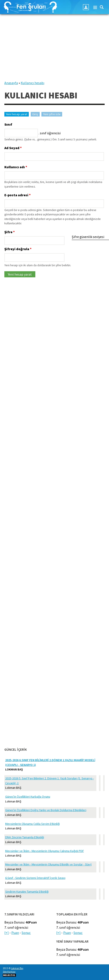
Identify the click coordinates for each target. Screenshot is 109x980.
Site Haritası (9, 972)
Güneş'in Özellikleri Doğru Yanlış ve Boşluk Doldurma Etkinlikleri (46, 810)
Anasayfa (11, 83)
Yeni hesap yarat (17, 114)
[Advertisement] (54, 50)
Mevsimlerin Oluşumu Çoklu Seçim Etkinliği (32, 824)
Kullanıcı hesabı (32, 83)
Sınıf (8, 124)
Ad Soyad (13, 148)
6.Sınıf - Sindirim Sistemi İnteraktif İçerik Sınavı (35, 878)
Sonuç (26, 933)
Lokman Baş (17, 968)
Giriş (35, 114)
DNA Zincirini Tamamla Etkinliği (25, 837)
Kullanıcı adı (16, 167)
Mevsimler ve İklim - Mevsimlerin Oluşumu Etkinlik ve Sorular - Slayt (48, 864)
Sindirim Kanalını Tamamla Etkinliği (27, 892)
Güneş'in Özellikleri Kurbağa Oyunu (28, 797)
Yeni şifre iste (52, 114)
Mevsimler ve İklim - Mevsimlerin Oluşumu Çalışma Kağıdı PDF (45, 851)
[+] (7, 933)
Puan (15, 933)
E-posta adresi (18, 195)
